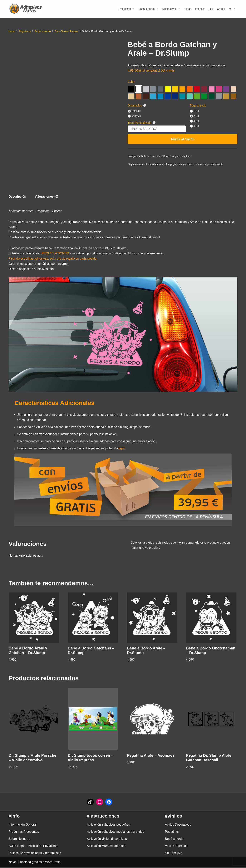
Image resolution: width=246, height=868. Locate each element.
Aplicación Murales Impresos (107, 847)
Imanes (199, 9)
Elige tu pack (198, 105)
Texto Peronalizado (141, 123)
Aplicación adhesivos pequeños (108, 826)
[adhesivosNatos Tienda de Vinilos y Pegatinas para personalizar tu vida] (27, 9)
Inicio (12, 31)
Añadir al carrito (182, 139)
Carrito (221, 9)
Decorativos (171, 9)
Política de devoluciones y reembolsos (35, 854)
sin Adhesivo (174, 854)
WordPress (53, 863)
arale (142, 164)
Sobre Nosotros (19, 840)
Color (131, 82)
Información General (23, 826)
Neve (12, 863)
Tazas (188, 9)
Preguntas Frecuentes (24, 833)
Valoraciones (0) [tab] (47, 197)
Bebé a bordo (148, 9)
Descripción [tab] (17, 197)
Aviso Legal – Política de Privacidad (33, 847)
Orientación (137, 105)
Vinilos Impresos (176, 847)
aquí (122, 449)
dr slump (167, 164)
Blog (210, 9)
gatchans (189, 164)
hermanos (201, 164)
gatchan (178, 164)
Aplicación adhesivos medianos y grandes (116, 833)
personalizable (215, 164)
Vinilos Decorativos (178, 826)
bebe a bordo (154, 164)
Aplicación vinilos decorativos (107, 840)
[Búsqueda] (232, 9)
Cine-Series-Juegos (66, 31)
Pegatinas (127, 9)
